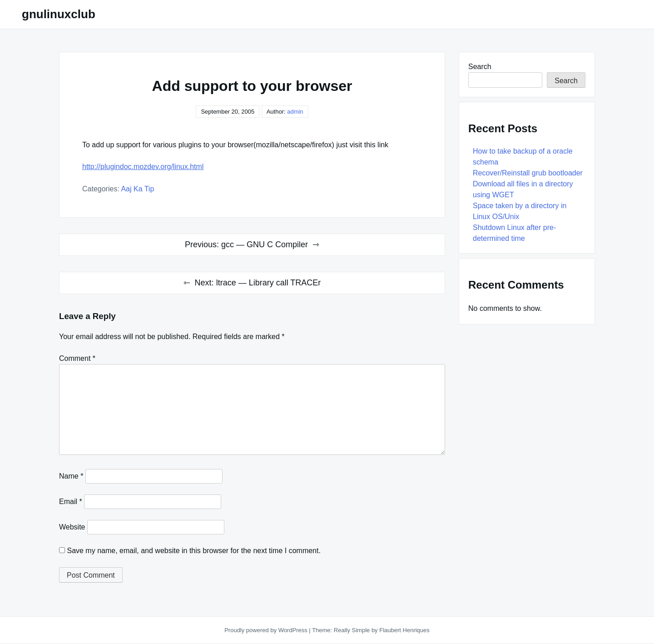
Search (480, 67)
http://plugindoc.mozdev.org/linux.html (143, 167)
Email (71, 502)
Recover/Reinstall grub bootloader (528, 173)
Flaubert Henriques (404, 630)
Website (72, 527)
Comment (77, 358)
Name (71, 476)
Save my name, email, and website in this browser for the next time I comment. (193, 551)
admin (295, 112)
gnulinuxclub (59, 14)
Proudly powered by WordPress (267, 630)
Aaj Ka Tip (137, 189)
